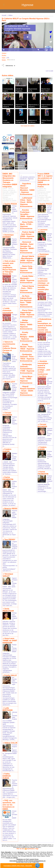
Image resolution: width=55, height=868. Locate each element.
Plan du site (21, 850)
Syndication (31, 850)
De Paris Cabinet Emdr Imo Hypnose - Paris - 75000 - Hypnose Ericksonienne (26, 291)
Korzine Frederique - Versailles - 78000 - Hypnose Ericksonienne (27, 211)
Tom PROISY (10, 541)
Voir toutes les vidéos (27, 126)
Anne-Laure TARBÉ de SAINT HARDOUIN (10, 642)
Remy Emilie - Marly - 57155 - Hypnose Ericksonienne (27, 221)
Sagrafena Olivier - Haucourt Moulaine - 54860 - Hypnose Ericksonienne (27, 189)
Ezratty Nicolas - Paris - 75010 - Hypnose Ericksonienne (27, 329)
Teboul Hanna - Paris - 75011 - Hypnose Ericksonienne (27, 280)
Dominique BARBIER (8, 236)
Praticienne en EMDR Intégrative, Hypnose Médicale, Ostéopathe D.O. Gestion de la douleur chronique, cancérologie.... (45, 476)
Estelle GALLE (10, 678)
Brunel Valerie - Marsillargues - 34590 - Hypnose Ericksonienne (27, 252)
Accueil (4, 15)
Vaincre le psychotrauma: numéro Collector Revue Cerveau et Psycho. (10, 348)
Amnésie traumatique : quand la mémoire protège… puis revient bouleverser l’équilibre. (44, 360)
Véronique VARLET (8, 576)
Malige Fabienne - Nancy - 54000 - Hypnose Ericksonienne (27, 311)
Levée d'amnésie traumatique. (8, 312)
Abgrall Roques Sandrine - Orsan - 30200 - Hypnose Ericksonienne (27, 368)
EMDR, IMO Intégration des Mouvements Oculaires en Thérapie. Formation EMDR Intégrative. (10, 179)
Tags (36, 850)
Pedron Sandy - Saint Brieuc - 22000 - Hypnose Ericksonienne (27, 230)
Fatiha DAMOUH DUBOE (10, 778)
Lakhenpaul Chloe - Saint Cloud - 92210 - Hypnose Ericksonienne (26, 200)
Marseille (7, 854)
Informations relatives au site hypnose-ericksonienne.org (27, 861)
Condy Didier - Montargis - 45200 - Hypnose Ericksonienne (27, 271)
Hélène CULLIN (11, 747)
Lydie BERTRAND (7, 711)
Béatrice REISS (11, 510)
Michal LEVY (9, 381)
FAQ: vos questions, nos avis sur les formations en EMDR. (9, 807)
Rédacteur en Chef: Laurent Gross (27, 860)
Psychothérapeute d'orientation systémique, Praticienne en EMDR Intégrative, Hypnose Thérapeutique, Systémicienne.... (45, 428)
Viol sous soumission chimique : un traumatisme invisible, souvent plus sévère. (45, 279)
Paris (2, 854)
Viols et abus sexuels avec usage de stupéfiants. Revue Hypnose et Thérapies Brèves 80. (9, 268)
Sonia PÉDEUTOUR (8, 612)
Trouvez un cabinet (10, 859)
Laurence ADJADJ (42, 227)
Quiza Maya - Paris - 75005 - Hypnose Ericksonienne (26, 358)
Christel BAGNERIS (7, 414)
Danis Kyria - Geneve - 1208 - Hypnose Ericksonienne (26, 262)
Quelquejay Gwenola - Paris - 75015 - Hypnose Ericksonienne (27, 338)
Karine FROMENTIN (8, 480)
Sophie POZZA (10, 202)
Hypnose (27, 5)
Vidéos (10, 15)
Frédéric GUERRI (7, 451)
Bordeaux (19, 854)
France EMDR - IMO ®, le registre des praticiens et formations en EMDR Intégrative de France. (45, 178)
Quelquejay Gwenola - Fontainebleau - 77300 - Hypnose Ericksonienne (27, 348)
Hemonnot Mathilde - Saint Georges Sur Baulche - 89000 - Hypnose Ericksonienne (27, 241)
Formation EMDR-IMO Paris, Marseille (22, 866)
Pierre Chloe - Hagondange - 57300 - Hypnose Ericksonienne (27, 302)
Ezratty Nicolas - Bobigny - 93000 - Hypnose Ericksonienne (27, 320)
